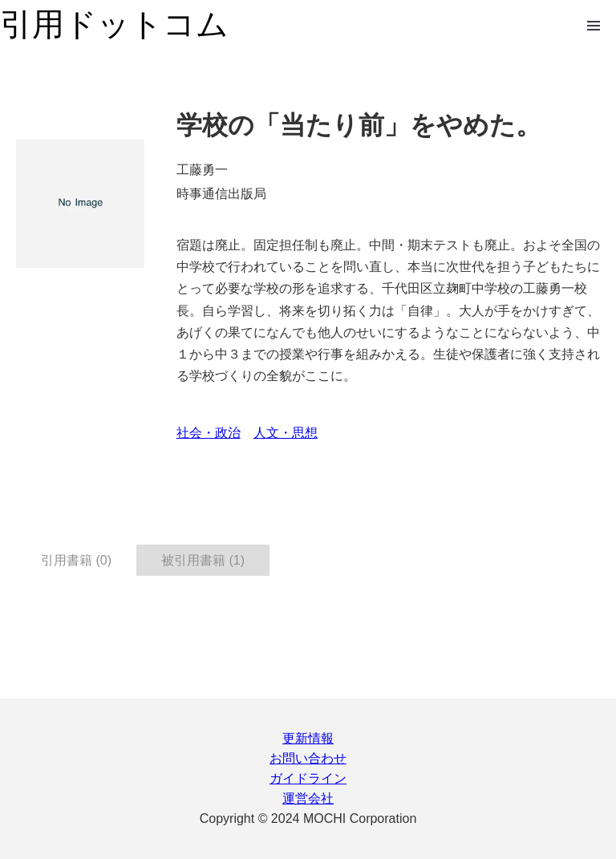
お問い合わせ (308, 758)
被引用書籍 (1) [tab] (203, 560)
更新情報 (308, 738)
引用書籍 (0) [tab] (76, 560)
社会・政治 (209, 433)
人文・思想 (286, 433)
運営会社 (308, 798)
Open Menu (594, 26)
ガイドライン (308, 778)
